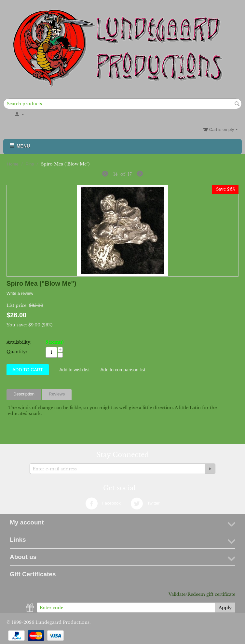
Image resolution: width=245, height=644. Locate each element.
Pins (30, 164)
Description (24, 394)
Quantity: (17, 352)
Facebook (103, 504)
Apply (225, 608)
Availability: (19, 342)
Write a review (20, 293)
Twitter (145, 504)
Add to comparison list (123, 370)
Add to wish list (74, 370)
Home (13, 164)
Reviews (57, 394)
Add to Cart (28, 370)
